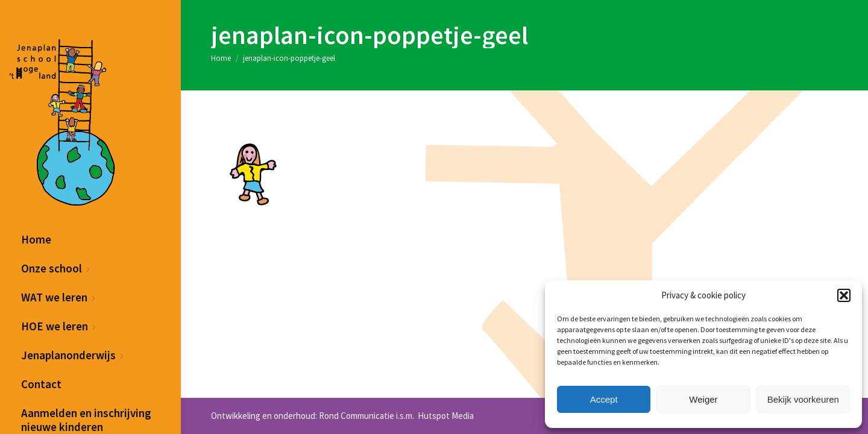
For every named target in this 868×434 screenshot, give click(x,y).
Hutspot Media (445, 416)
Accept (604, 399)
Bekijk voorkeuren (803, 399)
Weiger (703, 399)
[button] (844, 295)
